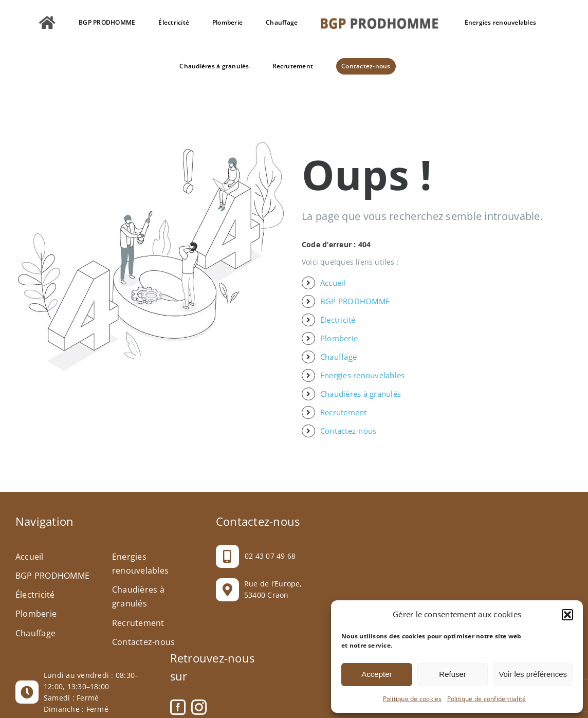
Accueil (333, 283)
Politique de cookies (412, 699)
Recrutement (344, 412)
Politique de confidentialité (487, 699)
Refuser (453, 674)
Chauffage (338, 357)
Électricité (338, 320)
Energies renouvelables (362, 375)
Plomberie (339, 338)
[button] (567, 615)
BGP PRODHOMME (355, 301)
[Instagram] (199, 707)
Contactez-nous (348, 431)
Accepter (376, 674)
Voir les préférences (533, 674)
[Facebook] (178, 707)
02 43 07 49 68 (270, 556)
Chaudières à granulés (361, 394)
